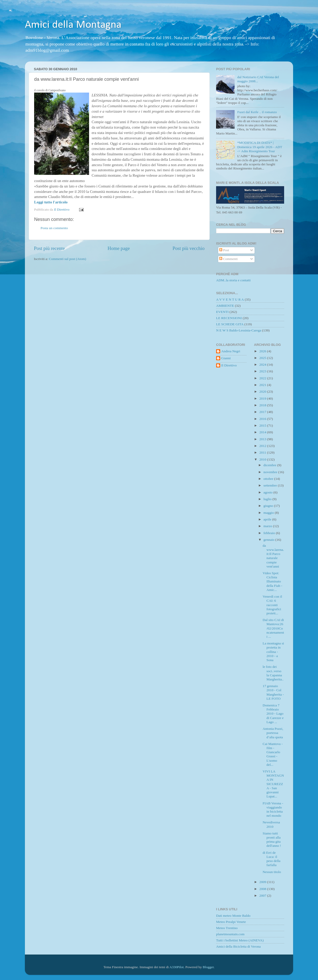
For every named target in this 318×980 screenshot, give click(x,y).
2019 (263, 398)
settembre (271, 485)
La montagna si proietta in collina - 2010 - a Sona (273, 652)
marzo (268, 526)
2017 (263, 412)
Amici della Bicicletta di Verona (238, 946)
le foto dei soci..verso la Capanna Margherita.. (273, 673)
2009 (263, 882)
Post (224, 250)
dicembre (271, 465)
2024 (263, 365)
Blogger (208, 967)
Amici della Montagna (73, 25)
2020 (263, 392)
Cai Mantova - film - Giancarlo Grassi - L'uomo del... (273, 754)
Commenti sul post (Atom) (67, 259)
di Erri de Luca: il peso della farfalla (271, 859)
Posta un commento (54, 228)
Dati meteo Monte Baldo (233, 916)
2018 (263, 405)
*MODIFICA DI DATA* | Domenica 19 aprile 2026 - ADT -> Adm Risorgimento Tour (260, 147)
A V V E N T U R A (230, 299)
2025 (263, 358)
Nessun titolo (272, 872)
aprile (268, 519)
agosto (269, 492)
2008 (263, 889)
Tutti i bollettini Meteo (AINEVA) (240, 940)
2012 (263, 446)
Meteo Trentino (227, 928)
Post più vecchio (189, 248)
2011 (263, 452)
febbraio (270, 533)
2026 (263, 351)
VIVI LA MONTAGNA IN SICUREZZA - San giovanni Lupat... (273, 784)
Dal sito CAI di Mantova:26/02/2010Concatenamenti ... (273, 628)
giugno (269, 506)
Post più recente (49, 248)
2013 (263, 439)
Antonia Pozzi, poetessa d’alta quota (273, 733)
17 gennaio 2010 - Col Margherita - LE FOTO (273, 692)
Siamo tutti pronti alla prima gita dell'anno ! (272, 840)
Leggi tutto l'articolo (51, 202)
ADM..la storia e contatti (233, 280)
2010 (263, 459)
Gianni (226, 358)
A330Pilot (177, 967)
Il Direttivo (229, 365)
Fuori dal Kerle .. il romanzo (257, 112)
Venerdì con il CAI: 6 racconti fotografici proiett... (272, 605)
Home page (119, 248)
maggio (269, 513)
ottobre (269, 479)
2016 (263, 419)
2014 (263, 432)
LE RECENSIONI (229, 318)
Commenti (228, 259)
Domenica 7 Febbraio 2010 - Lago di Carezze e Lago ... (273, 714)
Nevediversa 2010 (271, 824)
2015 (263, 425)
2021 (263, 385)
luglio (268, 499)
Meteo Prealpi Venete (231, 922)
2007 (263, 896)
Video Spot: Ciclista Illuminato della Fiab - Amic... (272, 581)
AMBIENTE (225, 306)
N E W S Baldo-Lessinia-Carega (239, 330)
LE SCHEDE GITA (230, 324)
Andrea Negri (231, 351)
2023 (263, 371)
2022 (263, 378)
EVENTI (222, 312)
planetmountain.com (230, 934)
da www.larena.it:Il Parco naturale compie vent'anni (273, 556)
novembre (271, 472)
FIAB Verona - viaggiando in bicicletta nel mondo (273, 810)
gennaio (269, 540)
